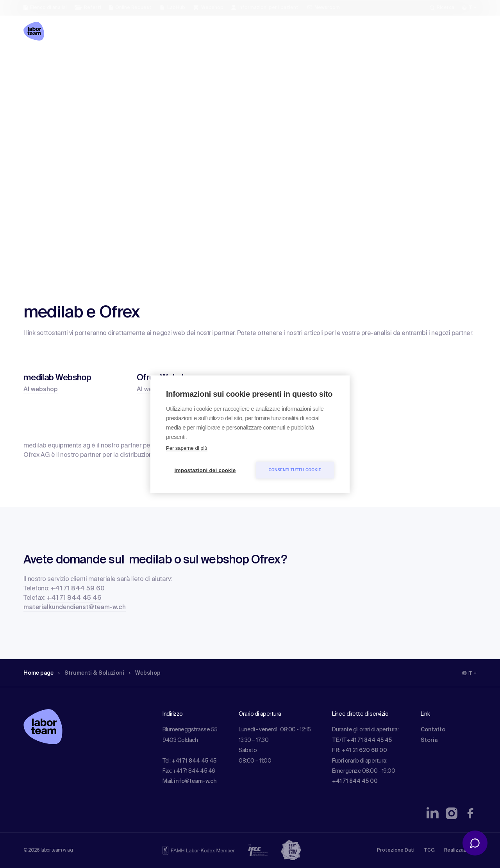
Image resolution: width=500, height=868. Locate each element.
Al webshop (41, 390)
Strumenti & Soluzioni (91, 673)
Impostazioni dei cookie (205, 470)
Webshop (145, 673)
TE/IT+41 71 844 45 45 (362, 740)
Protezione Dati (396, 850)
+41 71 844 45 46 (74, 598)
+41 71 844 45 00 (355, 781)
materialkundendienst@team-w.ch (75, 608)
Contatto (433, 730)
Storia (429, 740)
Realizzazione (460, 850)
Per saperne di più (187, 448)
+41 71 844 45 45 (194, 761)
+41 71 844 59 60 (78, 589)
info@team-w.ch (195, 781)
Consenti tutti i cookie (295, 470)
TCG (429, 850)
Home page (38, 673)
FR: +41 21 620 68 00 (360, 750)
